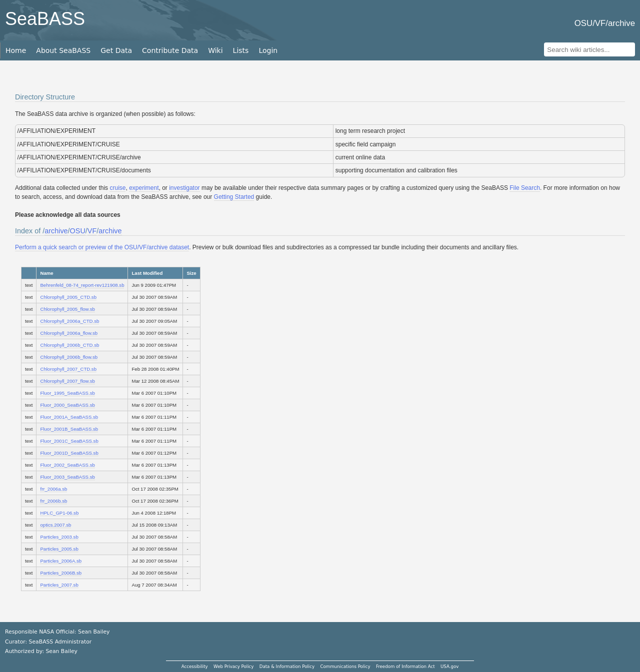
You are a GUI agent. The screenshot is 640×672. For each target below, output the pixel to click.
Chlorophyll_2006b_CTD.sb (69, 345)
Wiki (215, 50)
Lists (241, 50)
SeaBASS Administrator (60, 642)
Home (16, 50)
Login (268, 50)
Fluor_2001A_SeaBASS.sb (69, 417)
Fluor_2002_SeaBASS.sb (67, 465)
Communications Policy (345, 667)
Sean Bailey (61, 651)
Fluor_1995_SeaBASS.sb (67, 393)
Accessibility (195, 667)
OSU (78, 231)
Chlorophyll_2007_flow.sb (67, 381)
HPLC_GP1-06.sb (59, 513)
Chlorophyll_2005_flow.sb (67, 309)
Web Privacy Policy (233, 667)
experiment (144, 188)
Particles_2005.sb (59, 549)
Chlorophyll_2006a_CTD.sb (69, 321)
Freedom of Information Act (405, 667)
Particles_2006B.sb (61, 573)
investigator (184, 188)
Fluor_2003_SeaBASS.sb (67, 477)
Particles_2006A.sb (61, 561)
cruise (117, 188)
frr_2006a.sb (53, 489)
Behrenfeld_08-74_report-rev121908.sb (82, 285)
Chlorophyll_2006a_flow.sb (69, 333)
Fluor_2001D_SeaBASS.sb (69, 453)
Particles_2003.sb (59, 537)
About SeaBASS (63, 50)
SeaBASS (45, 19)
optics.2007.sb (55, 525)
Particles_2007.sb (59, 585)
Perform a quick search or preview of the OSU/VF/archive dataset (102, 247)
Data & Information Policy (287, 667)
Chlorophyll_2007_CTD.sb (68, 369)
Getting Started (234, 197)
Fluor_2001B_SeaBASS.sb (69, 429)
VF (92, 231)
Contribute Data (170, 50)
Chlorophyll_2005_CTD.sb (68, 297)
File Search (525, 188)
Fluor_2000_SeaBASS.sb (67, 405)
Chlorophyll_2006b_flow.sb (69, 357)
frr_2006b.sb (53, 501)
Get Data (116, 50)
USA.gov (449, 667)
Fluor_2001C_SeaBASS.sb (69, 441)
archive (56, 231)
